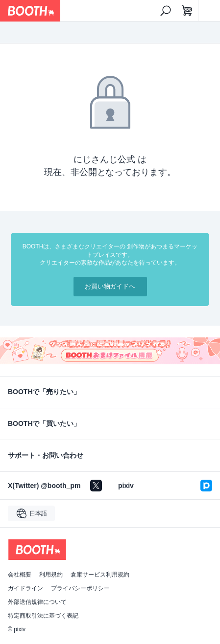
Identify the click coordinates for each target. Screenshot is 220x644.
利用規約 (51, 575)
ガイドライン (25, 588)
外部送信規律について (37, 602)
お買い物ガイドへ (110, 286)
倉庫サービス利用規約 (100, 575)
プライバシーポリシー (80, 588)
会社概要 (20, 575)
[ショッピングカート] (187, 11)
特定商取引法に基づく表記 (43, 616)
